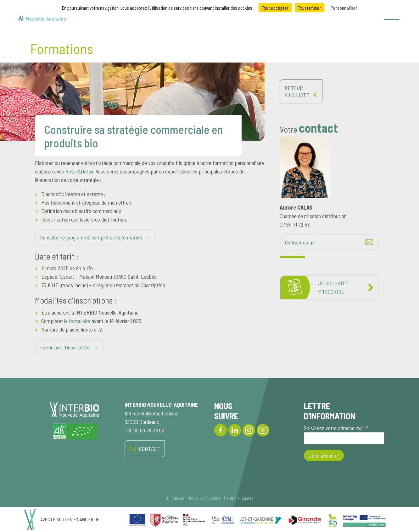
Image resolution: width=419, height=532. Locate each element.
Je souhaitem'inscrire (333, 287)
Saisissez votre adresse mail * (344, 434)
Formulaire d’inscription (65, 347)
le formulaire (77, 321)
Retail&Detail (79, 171)
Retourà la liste (301, 91)
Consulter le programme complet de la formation (91, 237)
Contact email (300, 242)
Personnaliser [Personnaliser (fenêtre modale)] (344, 8)
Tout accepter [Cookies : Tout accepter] (275, 8)
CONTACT (145, 449)
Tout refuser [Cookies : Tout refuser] (310, 8)
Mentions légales (239, 498)
